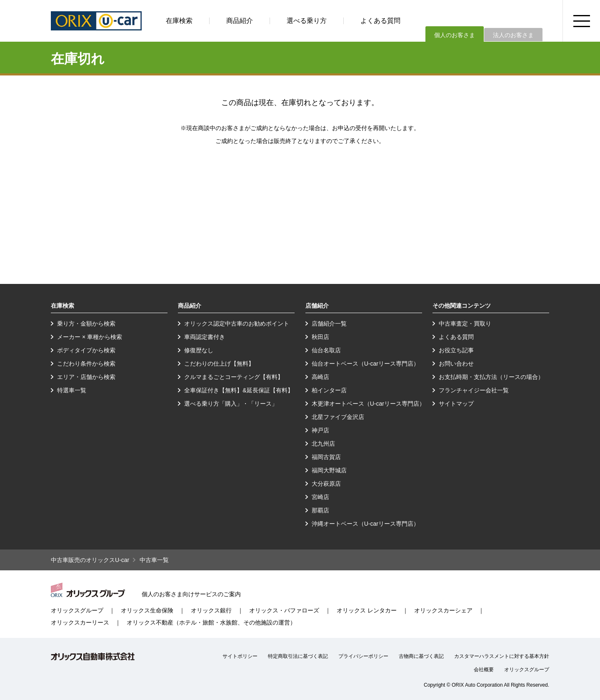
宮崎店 (320, 497)
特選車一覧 (72, 390)
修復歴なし (199, 350)
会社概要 (484, 670)
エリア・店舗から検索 (86, 377)
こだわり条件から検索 (86, 364)
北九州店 (323, 444)
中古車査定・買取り (465, 324)
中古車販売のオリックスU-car (90, 560)
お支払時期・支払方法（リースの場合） (491, 377)
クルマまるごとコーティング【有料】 (234, 377)
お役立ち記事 (456, 350)
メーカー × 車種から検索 (90, 337)
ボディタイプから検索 (86, 350)
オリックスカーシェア (443, 610)
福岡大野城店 (329, 470)
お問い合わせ (456, 364)
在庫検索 (179, 21)
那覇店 (320, 510)
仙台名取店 (326, 350)
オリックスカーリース (80, 622)
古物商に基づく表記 (421, 656)
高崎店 (320, 377)
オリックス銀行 (211, 610)
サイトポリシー (240, 656)
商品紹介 (240, 21)
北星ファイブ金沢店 (338, 417)
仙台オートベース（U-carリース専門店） (365, 364)
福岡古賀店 (326, 457)
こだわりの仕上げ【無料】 (219, 364)
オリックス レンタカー (367, 610)
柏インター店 (329, 390)
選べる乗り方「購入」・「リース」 (231, 404)
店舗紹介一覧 (329, 324)
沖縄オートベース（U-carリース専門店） (365, 524)
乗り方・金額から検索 (86, 324)
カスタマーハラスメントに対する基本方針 (502, 656)
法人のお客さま (513, 35)
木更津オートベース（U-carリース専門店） (368, 404)
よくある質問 (380, 21)
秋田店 (320, 337)
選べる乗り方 (307, 21)
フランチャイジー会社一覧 (474, 390)
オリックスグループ (77, 610)
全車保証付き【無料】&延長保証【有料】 (239, 390)
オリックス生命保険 (147, 610)
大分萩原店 (326, 484)
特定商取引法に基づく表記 (298, 656)
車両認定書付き (205, 337)
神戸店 (320, 430)
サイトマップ (456, 404)
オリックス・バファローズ (284, 610)
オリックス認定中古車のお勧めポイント (237, 324)
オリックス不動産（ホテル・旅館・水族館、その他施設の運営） (211, 622)
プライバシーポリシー (363, 656)
